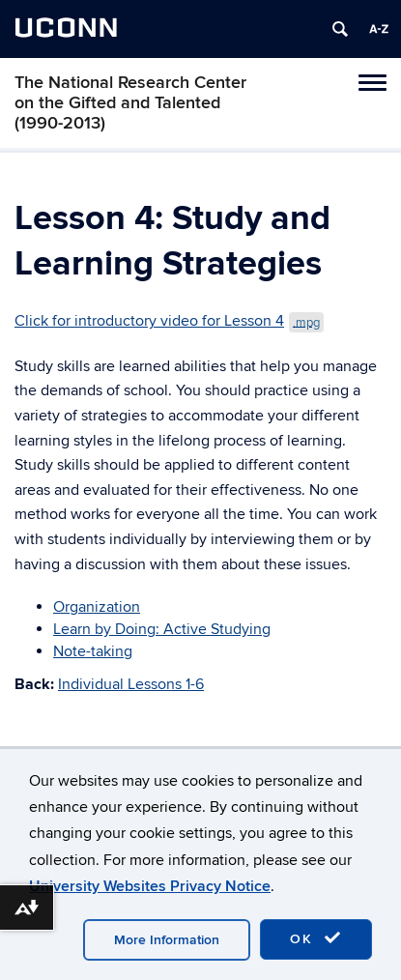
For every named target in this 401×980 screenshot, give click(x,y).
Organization (97, 607)
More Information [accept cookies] (167, 940)
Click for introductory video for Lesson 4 (169, 321)
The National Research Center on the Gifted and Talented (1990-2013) (130, 103)
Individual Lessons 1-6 (131, 684)
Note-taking (93, 651)
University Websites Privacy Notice (150, 886)
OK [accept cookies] (316, 938)
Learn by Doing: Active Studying (162, 629)
